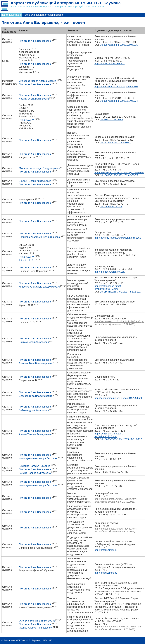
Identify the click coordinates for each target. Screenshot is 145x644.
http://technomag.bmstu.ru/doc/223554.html (118, 627)
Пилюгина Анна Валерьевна (35, 41)
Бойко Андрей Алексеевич (34, 342)
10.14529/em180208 (111, 207)
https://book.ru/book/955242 (109, 64)
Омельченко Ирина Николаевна (37, 621)
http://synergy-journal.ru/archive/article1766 (118, 238)
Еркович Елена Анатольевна (35, 181)
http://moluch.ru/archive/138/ (110, 272)
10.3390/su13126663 (112, 120)
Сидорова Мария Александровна (38, 81)
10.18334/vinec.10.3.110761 (115, 143)
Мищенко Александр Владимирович (39, 168)
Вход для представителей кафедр (44, 15)
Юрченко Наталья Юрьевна (35, 466)
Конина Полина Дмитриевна (35, 473)
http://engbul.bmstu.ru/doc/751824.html (115, 499)
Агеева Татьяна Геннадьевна (35, 434)
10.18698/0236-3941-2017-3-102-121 (120, 292)
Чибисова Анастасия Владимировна (39, 237)
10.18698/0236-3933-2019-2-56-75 (119, 175)
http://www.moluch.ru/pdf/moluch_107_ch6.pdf (119, 321)
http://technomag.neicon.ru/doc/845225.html (118, 398)
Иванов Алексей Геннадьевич (36, 628)
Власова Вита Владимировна (35, 363)
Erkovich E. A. (26, 260)
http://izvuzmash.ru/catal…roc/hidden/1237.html (109, 435)
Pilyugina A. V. (27, 120)
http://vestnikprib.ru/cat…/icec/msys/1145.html (119, 173)
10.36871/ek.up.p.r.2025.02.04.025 (119, 45)
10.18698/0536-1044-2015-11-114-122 (121, 439)
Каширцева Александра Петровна (38, 458)
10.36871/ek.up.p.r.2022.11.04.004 (119, 101)
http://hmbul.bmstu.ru (106, 550)
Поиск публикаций (11, 15)
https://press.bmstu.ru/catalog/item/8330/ (116, 87)
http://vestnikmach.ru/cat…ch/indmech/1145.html (109, 287)
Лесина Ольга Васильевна (34, 99)
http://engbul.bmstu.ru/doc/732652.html (115, 529)
